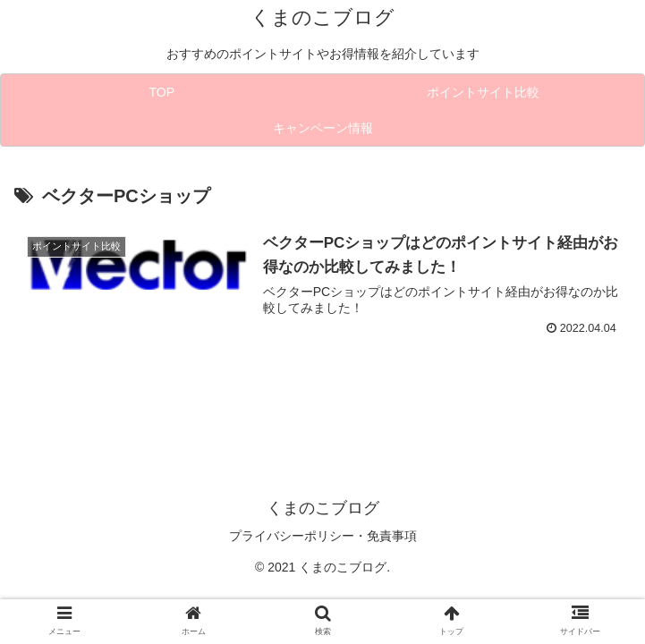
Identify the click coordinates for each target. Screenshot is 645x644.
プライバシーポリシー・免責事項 (323, 536)
